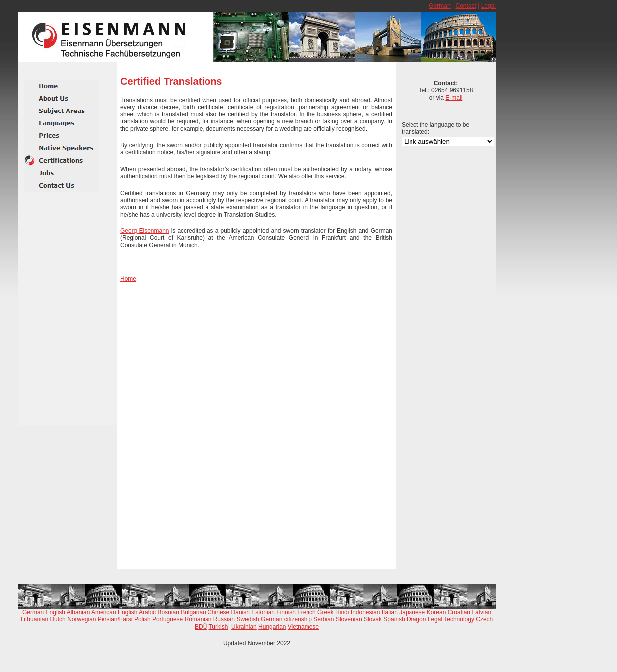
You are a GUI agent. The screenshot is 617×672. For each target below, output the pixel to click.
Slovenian (349, 619)
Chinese (218, 612)
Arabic (147, 612)
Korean (437, 612)
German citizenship (286, 619)
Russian (224, 619)
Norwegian (81, 619)
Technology (459, 619)
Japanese (412, 612)
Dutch (57, 619)
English (55, 612)
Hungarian (272, 627)
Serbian (324, 619)
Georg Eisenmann (145, 231)
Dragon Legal (424, 619)
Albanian (78, 612)
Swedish (248, 619)
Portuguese (167, 619)
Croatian (459, 612)
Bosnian (168, 612)
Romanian (198, 619)
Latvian (481, 612)
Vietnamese (303, 627)
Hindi (342, 612)
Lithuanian (35, 619)
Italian (390, 612)
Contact (465, 6)
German (440, 6)
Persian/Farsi (115, 619)
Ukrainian (244, 627)
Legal (488, 6)
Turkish (218, 627)
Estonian (263, 612)
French (306, 612)
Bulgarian (193, 612)
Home (128, 279)
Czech (484, 619)
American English (114, 612)
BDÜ (201, 627)
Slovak (373, 619)
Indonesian (365, 612)
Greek (326, 612)
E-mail (454, 98)
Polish (143, 619)
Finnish (286, 612)
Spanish (394, 619)
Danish (241, 612)
